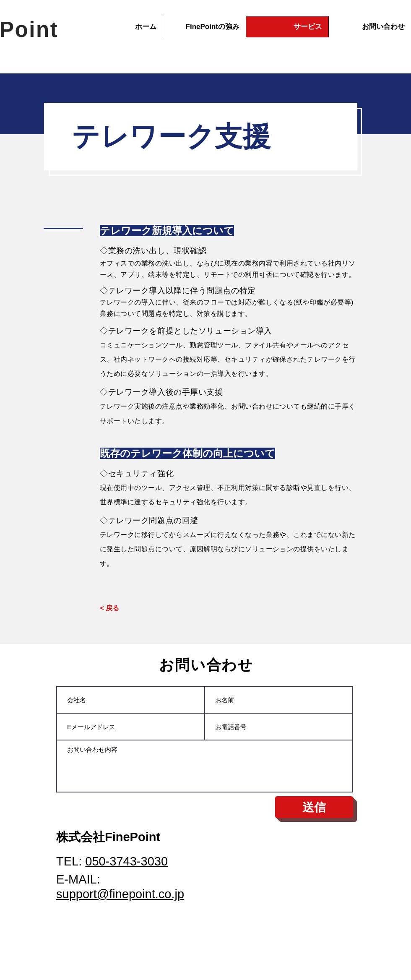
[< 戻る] (110, 608)
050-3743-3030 (126, 861)
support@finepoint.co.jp (120, 894)
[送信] (314, 807)
